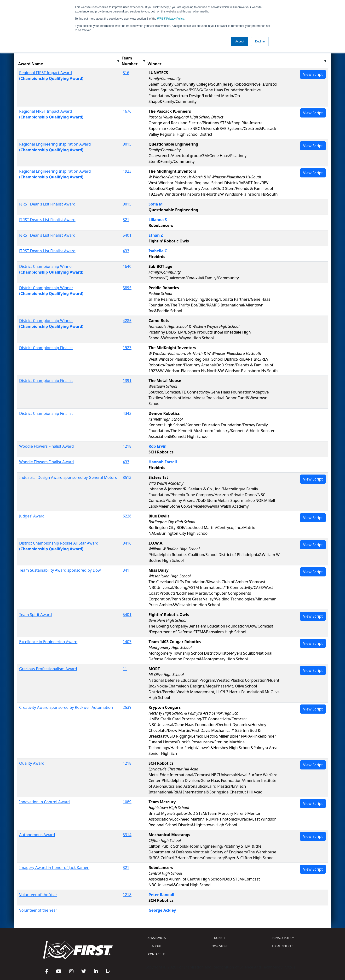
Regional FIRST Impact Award (46, 73)
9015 (127, 144)
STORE (220, 946)
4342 (127, 413)
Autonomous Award (37, 835)
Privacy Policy (171, 19)
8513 (127, 477)
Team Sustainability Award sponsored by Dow (60, 570)
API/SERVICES (157, 938)
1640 (127, 266)
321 (126, 220)
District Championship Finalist (46, 348)
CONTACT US (157, 954)
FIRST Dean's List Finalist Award (47, 204)
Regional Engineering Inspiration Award (55, 144)
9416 (127, 543)
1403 (127, 642)
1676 (127, 111)
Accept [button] (240, 41)
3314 (127, 835)
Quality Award (32, 763)
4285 (127, 321)
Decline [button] (260, 41)
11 (125, 669)
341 (126, 570)
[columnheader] (69, 61)
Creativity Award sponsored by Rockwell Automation (66, 707)
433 (126, 251)
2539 (127, 707)
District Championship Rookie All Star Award (59, 543)
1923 (127, 171)
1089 (127, 802)
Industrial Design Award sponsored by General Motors (68, 477)
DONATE (220, 938)
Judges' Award (32, 516)
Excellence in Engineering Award (48, 642)
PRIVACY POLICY (283, 938)
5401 (127, 235)
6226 (127, 516)
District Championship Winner (46, 266)
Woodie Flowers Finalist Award (46, 446)
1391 (127, 381)
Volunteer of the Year (38, 895)
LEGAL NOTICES (283, 946)
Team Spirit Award (35, 615)
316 (126, 73)
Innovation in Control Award (44, 802)
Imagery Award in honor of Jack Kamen (54, 868)
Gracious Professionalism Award (48, 669)
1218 (127, 446)
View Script (313, 74)
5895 (127, 288)
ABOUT (157, 946)
